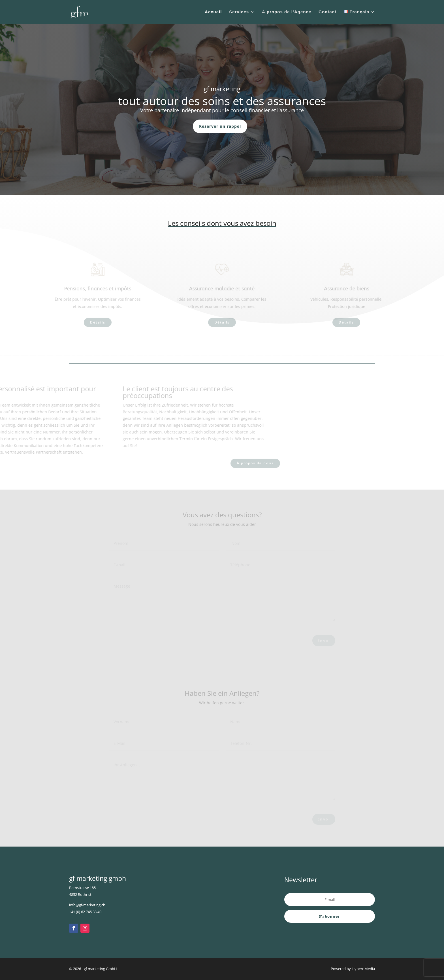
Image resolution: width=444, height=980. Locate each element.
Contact (327, 12)
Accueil (213, 12)
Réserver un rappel (220, 126)
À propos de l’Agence (287, 12)
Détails (98, 323)
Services (239, 12)
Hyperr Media (363, 969)
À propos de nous (255, 463)
